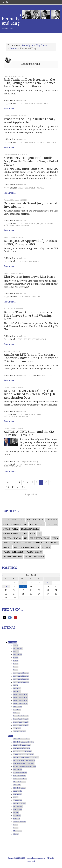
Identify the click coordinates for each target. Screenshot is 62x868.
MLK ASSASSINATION (33, 543)
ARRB (39, 414)
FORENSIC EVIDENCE (30, 529)
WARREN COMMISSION (47, 142)
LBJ (26, 538)
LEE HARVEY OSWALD (39, 538)
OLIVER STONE (52, 543)
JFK (38, 224)
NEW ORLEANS (22, 225)
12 (8, 487)
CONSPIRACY (51, 520)
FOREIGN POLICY (11, 529)
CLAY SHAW (10, 225)
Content (14, 48)
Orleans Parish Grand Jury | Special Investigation (31, 205)
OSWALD (40, 188)
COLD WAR (38, 520)
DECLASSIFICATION (13, 416)
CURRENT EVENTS (19, 524)
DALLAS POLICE (37, 524)
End (23, 487)
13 (13, 487)
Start (9, 482)
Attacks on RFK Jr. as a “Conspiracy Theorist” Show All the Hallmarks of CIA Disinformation (31, 358)
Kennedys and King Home (34, 45)
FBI (48, 524)
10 (46, 482)
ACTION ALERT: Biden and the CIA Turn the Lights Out (29, 433)
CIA (39, 297)
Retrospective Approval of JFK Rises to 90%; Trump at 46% (30, 242)
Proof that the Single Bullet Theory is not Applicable (30, 121)
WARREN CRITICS (34, 552)
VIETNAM (46, 547)
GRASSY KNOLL (43, 104)
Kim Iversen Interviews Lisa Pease (29, 277)
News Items (21, 100)
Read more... (10, 109)
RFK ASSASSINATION (27, 297)
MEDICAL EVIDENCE (12, 543)
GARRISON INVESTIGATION (15, 534)
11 (51, 482)
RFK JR (45, 375)
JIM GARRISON (47, 224)
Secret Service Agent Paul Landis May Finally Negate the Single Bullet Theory (31, 161)
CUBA (6, 524)
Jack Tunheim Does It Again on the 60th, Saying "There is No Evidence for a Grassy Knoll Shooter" (30, 83)
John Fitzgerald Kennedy (27, 461)
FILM (55, 524)
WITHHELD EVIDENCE (34, 557)
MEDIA (55, 538)
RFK (16, 547)
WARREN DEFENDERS (13, 557)
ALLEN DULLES (10, 520)
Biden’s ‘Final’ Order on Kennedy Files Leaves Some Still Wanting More (28, 316)
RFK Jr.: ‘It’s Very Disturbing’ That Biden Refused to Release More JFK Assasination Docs (29, 394)
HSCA (32, 534)
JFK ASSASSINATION (27, 104)
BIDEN (21, 339)
